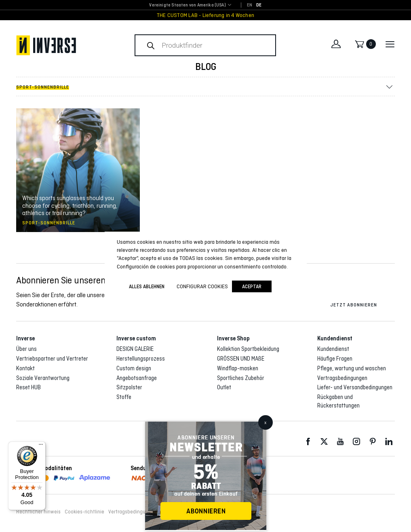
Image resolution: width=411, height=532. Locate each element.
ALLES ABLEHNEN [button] (147, 286)
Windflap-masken (238, 368)
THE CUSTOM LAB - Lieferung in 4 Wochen (205, 15)
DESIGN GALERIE (135, 349)
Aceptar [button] (252, 286)
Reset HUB (28, 387)
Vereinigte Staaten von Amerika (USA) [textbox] (187, 5)
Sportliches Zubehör (241, 378)
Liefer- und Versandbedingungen (355, 387)
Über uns (26, 349)
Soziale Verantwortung (43, 378)
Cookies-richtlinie (84, 512)
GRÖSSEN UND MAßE (241, 359)
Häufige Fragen (335, 359)
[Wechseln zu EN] (250, 5)
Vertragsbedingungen (342, 378)
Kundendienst (333, 349)
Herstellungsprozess (141, 359)
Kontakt (25, 368)
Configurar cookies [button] (202, 286)
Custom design (134, 368)
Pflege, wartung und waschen (352, 368)
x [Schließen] (265, 422)
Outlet (224, 387)
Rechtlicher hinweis (38, 512)
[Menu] (41, 446)
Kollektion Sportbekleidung (248, 349)
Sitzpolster (129, 387)
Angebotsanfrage (137, 378)
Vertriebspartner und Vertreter (52, 359)
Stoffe (124, 397)
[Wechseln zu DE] (259, 5)
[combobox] (187, 5)
